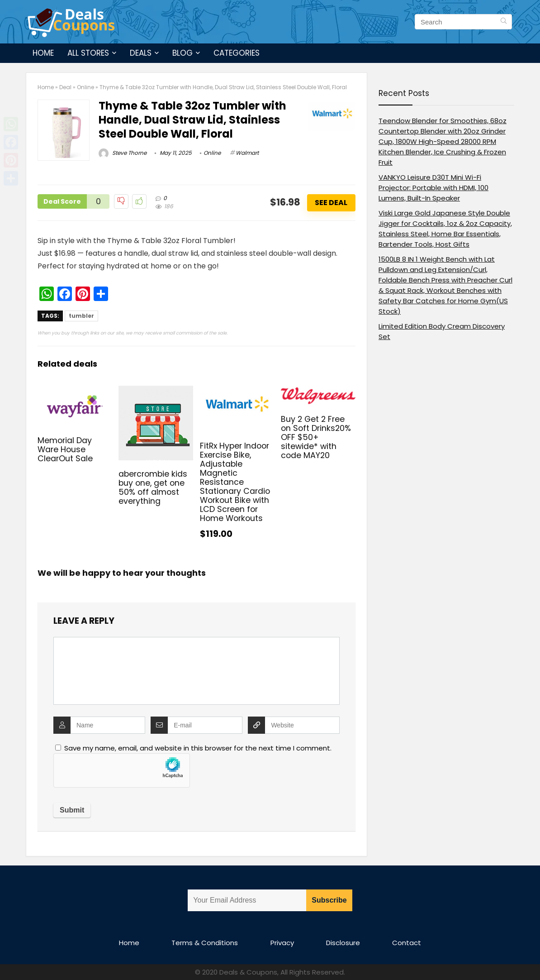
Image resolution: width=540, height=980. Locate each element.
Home (43, 53)
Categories (237, 53)
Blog (182, 53)
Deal (65, 87)
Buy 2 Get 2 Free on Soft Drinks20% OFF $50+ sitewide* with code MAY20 (316, 437)
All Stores (88, 53)
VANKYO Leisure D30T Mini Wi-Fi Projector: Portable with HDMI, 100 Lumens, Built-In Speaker (433, 188)
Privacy (282, 943)
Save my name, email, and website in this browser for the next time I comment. (198, 748)
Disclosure (343, 943)
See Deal (331, 203)
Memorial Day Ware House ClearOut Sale (65, 449)
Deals (141, 53)
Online (85, 87)
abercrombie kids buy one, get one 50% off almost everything (153, 488)
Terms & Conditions (205, 943)
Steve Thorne (123, 153)
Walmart (247, 153)
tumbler (81, 316)
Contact (407, 943)
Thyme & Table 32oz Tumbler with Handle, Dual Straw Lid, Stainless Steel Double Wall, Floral (192, 120)
